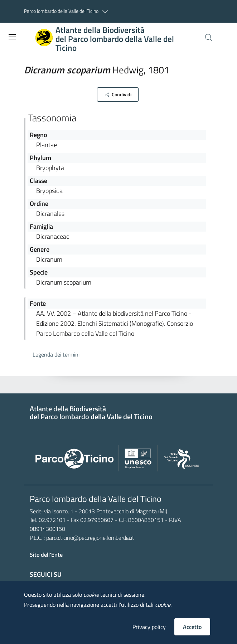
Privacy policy (149, 627)
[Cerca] (209, 38)
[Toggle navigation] (12, 37)
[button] (67, 11)
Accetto (192, 627)
